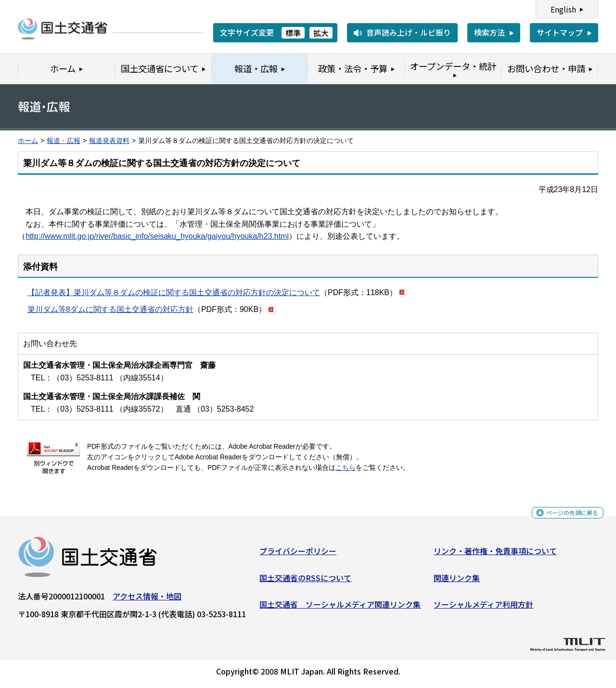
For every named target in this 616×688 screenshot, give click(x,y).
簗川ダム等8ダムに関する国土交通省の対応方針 (110, 309)
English (563, 9)
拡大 (321, 33)
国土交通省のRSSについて (305, 581)
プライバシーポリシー (298, 555)
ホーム (28, 141)
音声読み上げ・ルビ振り (409, 32)
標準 (293, 33)
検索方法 (489, 32)
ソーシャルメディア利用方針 (483, 608)
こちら (346, 468)
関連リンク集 (457, 581)
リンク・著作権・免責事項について (495, 555)
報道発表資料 (109, 141)
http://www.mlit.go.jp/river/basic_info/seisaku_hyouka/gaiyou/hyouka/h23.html (157, 236)
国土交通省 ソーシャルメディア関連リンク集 (340, 608)
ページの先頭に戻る (564, 520)
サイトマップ (560, 32)
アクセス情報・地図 (147, 600)
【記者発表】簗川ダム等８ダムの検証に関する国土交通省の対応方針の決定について (174, 292)
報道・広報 (64, 141)
